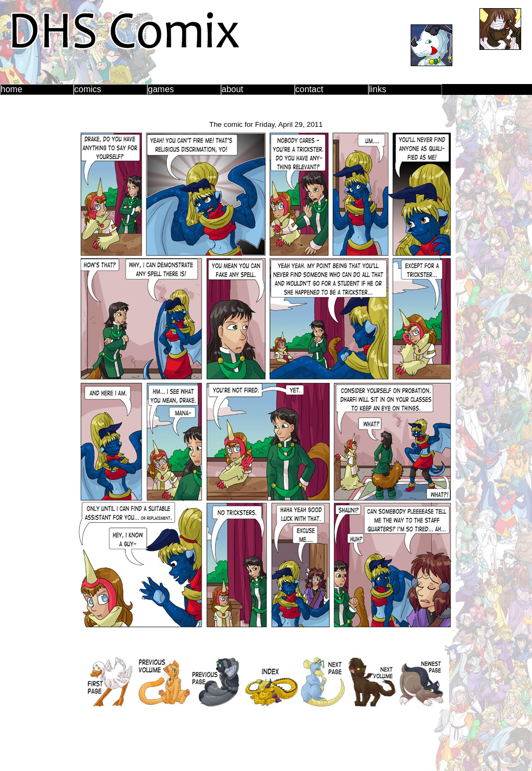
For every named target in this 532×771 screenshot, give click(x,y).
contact (309, 89)
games (161, 89)
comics (88, 89)
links (378, 89)
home (11, 89)
